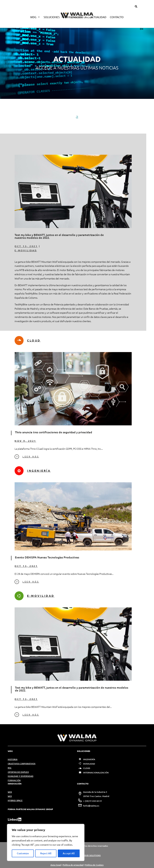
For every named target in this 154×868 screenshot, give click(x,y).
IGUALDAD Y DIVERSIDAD (21, 776)
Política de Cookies (94, 865)
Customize (23, 853)
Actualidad (98, 17)
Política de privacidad (73, 865)
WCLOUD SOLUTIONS (90, 855)
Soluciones (53, 17)
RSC (10, 768)
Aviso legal (56, 865)
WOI (10, 792)
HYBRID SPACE (15, 800)
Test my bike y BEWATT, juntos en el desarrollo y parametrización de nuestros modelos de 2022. (59, 236)
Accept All (69, 853)
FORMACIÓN (14, 780)
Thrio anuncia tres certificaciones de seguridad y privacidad (54, 432)
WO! (10, 796)
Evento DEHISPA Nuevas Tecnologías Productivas (47, 557)
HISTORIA (13, 759)
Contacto (117, 17)
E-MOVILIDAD (26, 250)
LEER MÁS (27, 457)
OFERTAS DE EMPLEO (18, 772)
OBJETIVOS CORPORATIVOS (22, 764)
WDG (35, 17)
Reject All (46, 853)
